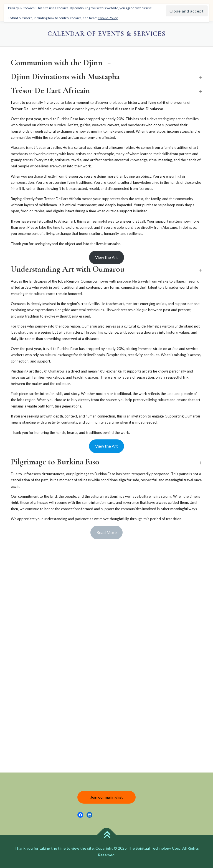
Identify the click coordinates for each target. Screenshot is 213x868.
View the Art (106, 257)
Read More (107, 532)
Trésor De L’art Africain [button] (50, 90)
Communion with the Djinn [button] (57, 63)
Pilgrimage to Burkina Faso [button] (55, 462)
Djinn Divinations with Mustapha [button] (65, 77)
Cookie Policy (108, 18)
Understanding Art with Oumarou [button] (68, 269)
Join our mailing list (107, 797)
